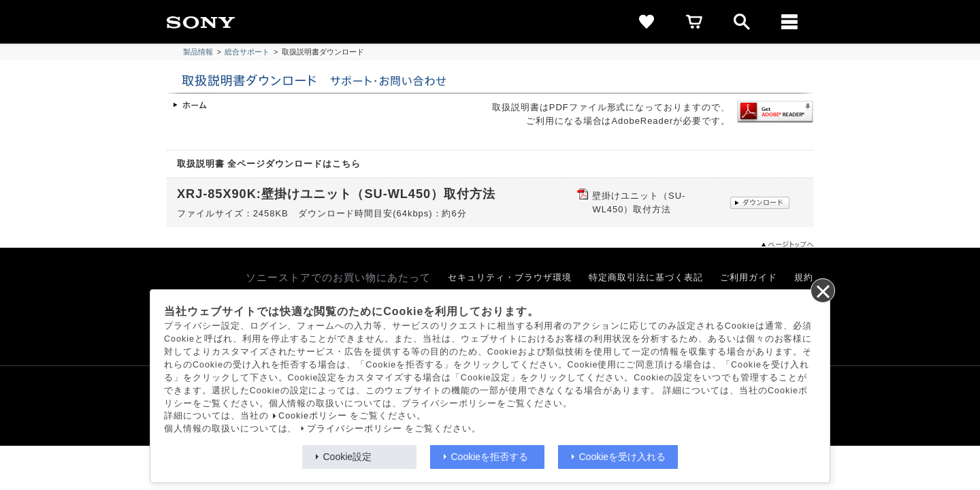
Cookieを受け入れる (623, 457)
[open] (742, 22)
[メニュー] (789, 22)
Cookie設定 (348, 457)
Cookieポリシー (313, 416)
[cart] (694, 22)
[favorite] (647, 22)
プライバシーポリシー (355, 429)
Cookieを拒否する (490, 457)
